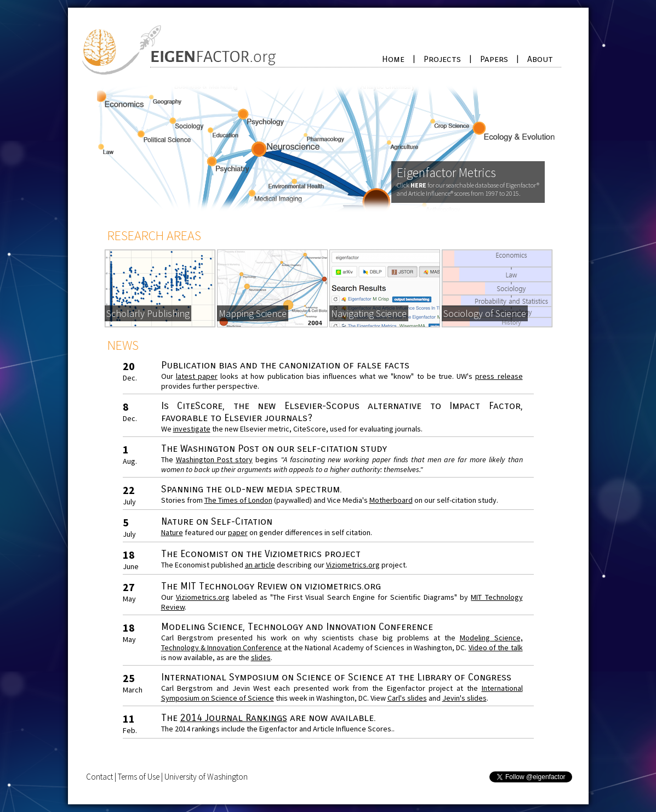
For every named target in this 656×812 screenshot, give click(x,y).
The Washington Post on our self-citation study (274, 448)
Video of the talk (496, 648)
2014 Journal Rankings (234, 718)
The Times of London (238, 500)
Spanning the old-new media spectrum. (252, 489)
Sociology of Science (485, 313)
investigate (192, 429)
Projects (442, 59)
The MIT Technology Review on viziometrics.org (271, 586)
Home (393, 59)
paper (238, 532)
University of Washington (206, 777)
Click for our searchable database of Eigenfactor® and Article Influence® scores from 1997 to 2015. (468, 189)
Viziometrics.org (353, 565)
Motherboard (391, 500)
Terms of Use (139, 777)
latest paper (197, 376)
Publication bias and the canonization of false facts (285, 365)
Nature (172, 532)
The (171, 718)
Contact (99, 777)
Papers (494, 59)
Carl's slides (407, 698)
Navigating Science (369, 313)
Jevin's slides (464, 698)
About (540, 59)
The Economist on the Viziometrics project (261, 554)
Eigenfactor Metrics (446, 172)
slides (261, 657)
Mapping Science (253, 313)
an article (260, 565)
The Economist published (203, 565)
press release (499, 376)
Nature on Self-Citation (217, 521)
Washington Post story (214, 459)
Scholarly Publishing (148, 313)
